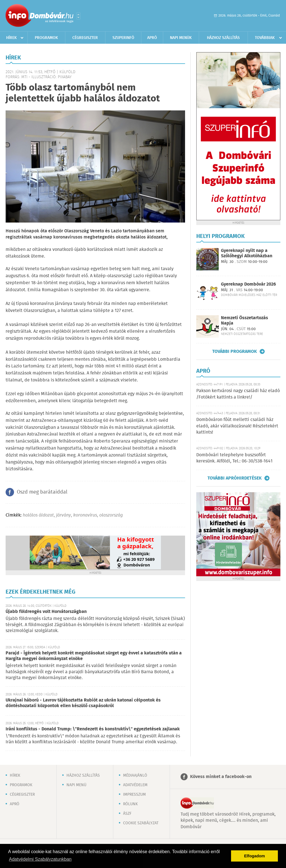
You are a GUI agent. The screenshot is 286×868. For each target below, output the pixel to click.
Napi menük (181, 38)
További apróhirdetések (235, 478)
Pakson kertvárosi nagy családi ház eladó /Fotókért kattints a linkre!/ (238, 394)
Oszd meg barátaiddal (42, 492)
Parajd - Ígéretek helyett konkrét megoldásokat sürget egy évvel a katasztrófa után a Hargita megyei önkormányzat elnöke (94, 656)
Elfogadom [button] (255, 856)
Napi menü (76, 785)
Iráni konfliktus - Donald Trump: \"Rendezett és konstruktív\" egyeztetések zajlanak (93, 729)
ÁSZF (127, 814)
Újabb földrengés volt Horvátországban (46, 612)
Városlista (78, 16)
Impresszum (134, 795)
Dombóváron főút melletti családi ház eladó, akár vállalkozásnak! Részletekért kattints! (237, 426)
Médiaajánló (135, 776)
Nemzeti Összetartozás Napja (245, 321)
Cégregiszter (85, 38)
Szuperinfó (123, 38)
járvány (64, 515)
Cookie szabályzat (141, 823)
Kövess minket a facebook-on (221, 777)
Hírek (11, 38)
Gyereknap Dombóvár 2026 (248, 284)
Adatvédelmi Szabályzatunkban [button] (40, 859)
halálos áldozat (38, 515)
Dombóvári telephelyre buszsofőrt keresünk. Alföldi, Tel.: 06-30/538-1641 (234, 458)
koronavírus (85, 515)
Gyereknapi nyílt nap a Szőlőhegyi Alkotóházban (247, 253)
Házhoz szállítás (223, 38)
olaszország (111, 515)
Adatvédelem (135, 785)
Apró (152, 38)
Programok (46, 38)
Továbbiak (265, 38)
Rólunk (130, 804)
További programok (235, 351)
